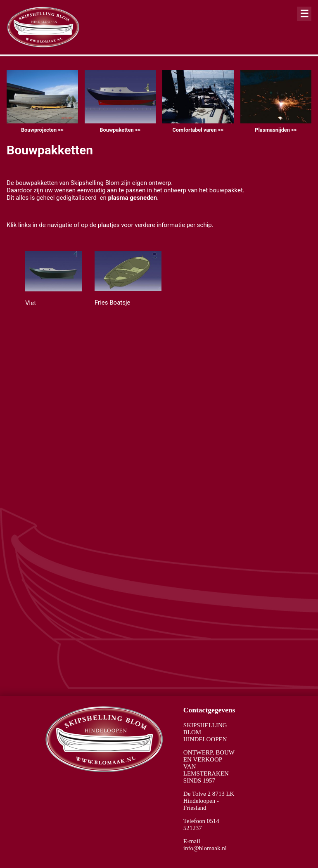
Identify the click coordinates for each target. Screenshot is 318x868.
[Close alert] (304, 14)
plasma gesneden (132, 198)
